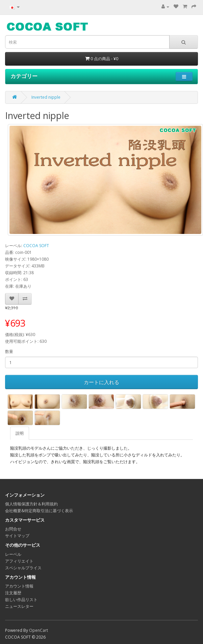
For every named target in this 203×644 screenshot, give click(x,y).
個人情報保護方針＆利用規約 (31, 504)
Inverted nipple (46, 97)
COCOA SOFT (36, 246)
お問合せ (13, 529)
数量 (9, 351)
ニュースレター (19, 606)
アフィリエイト (19, 561)
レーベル (13, 554)
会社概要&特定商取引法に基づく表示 (39, 511)
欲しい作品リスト (21, 600)
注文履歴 (13, 593)
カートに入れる (101, 382)
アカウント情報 (19, 586)
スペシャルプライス (23, 568)
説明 (20, 433)
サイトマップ (17, 536)
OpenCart (39, 630)
